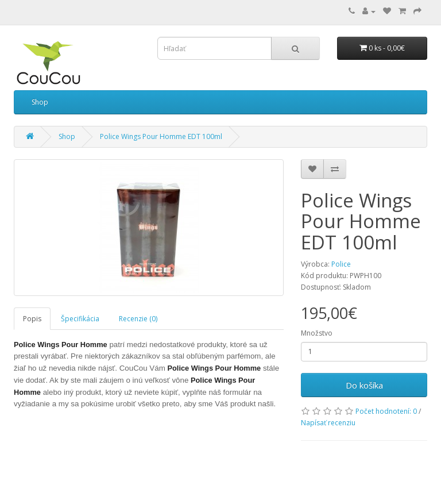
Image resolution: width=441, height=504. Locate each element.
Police (341, 264)
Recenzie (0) (138, 319)
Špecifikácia (80, 319)
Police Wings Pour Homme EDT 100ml (161, 136)
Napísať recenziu (328, 423)
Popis (32, 319)
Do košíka (364, 385)
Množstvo (317, 333)
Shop (40, 102)
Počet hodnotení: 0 (386, 411)
